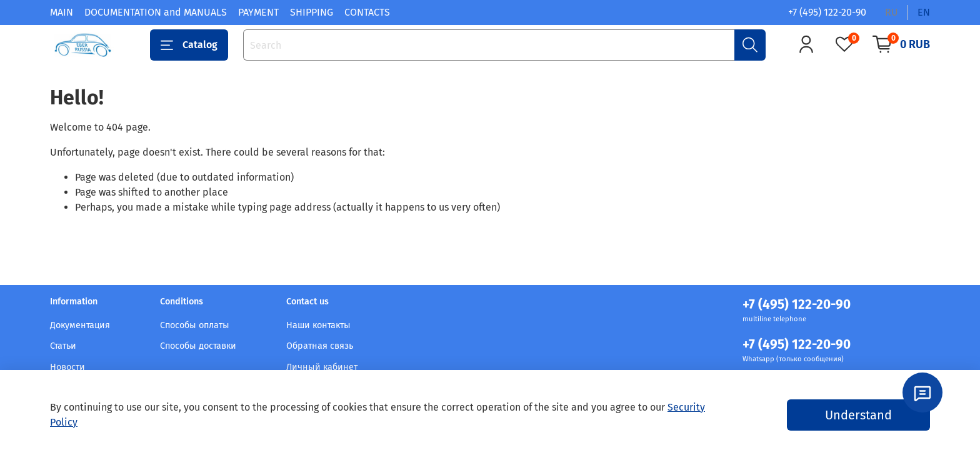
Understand (858, 415)
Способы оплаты (195, 325)
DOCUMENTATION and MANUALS (156, 12)
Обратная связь (320, 346)
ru (892, 12)
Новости (67, 367)
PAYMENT (258, 12)
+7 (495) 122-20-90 (827, 12)
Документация (80, 325)
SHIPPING (312, 12)
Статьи (63, 346)
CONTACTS (367, 12)
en (924, 12)
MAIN (62, 12)
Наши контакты (318, 325)
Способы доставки (198, 346)
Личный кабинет (322, 367)
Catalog (189, 45)
